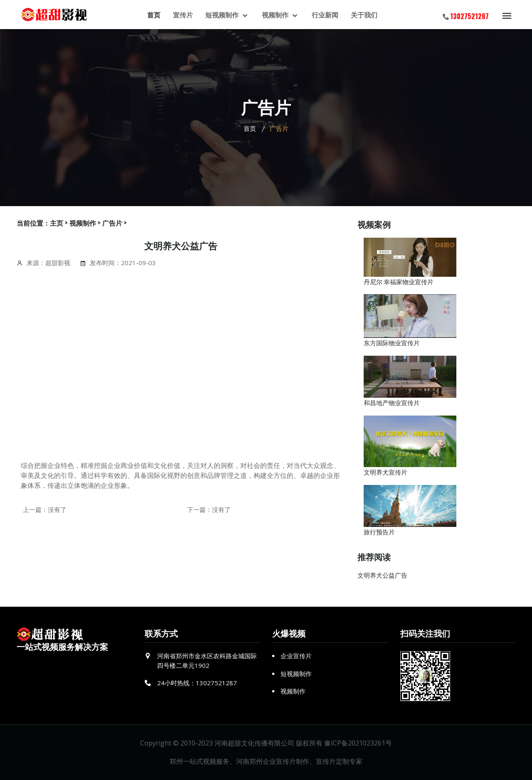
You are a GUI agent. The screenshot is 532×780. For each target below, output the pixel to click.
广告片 (112, 223)
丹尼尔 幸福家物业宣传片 (399, 281)
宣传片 (183, 15)
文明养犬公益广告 (382, 575)
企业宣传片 (296, 656)
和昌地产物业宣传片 (392, 402)
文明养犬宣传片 (385, 472)
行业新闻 (325, 15)
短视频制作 (223, 15)
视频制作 (276, 15)
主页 (57, 223)
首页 (154, 15)
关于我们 (364, 15)
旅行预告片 (379, 531)
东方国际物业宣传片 (392, 342)
